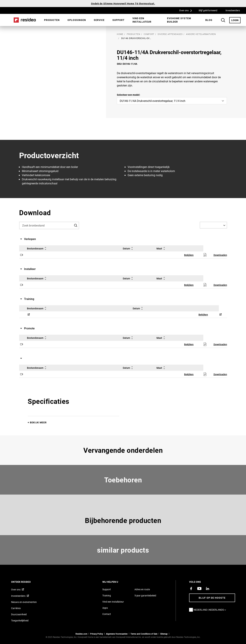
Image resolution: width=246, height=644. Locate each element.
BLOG (209, 20)
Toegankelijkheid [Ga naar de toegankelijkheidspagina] (20, 620)
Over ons (187, 10)
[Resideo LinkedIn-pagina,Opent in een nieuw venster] (208, 589)
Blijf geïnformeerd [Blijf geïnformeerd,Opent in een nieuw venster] (208, 10)
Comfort (149, 34)
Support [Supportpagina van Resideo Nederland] (107, 589)
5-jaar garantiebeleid (145, 595)
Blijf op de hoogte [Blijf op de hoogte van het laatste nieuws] (212, 598)
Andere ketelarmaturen (201, 34)
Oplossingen (77, 20)
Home (25, 20)
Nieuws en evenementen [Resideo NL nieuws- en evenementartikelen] (24, 602)
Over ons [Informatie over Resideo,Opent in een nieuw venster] (16, 589)
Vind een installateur (142, 20)
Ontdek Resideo (26, 582)
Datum (128, 248)
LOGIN (236, 20)
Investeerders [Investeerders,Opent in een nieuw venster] (233, 10)
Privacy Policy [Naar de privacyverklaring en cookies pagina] (97, 634)
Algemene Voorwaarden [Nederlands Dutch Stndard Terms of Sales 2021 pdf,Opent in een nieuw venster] (117, 634)
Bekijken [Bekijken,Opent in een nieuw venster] (189, 255)
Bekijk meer (38, 422)
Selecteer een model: (128, 95)
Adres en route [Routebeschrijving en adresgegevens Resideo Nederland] (142, 589)
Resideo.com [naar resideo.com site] (81, 634)
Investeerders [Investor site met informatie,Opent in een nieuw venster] (18, 596)
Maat (161, 248)
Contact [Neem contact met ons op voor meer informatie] (107, 614)
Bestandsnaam (37, 248)
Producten (52, 20)
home (120, 34)
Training (107, 595)
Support (118, 20)
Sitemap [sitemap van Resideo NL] (164, 634)
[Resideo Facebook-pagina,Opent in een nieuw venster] (191, 589)
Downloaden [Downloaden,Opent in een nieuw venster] (220, 255)
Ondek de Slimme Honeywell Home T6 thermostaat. (123, 4)
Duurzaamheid (19, 614)
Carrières (16, 608)
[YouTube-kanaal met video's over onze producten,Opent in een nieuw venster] (199, 589)
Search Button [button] (223, 20)
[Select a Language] (213, 225)
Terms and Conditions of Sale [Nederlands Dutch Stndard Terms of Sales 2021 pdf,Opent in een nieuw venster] (144, 634)
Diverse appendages (170, 34)
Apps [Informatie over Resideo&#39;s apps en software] (105, 608)
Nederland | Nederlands (211, 610)
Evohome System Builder (179, 20)
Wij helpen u (115, 582)
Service (99, 20)
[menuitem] (52, 20)
